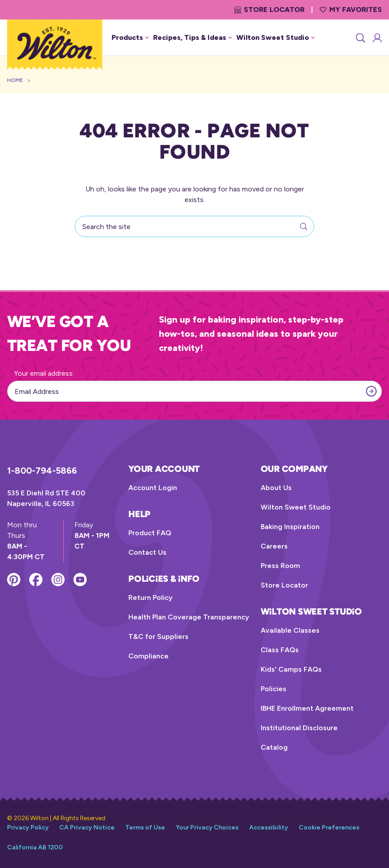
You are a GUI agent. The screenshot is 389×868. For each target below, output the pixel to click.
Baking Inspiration (290, 527)
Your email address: (44, 373)
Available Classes (290, 630)
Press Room (280, 566)
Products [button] (130, 37)
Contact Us (147, 552)
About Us (276, 488)
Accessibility (269, 827)
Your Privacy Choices (207, 827)
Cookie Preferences (329, 827)
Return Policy (150, 597)
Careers (274, 546)
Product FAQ (150, 533)
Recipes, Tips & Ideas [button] (193, 37)
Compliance (148, 656)
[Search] (360, 38)
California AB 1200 (35, 847)
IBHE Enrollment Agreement (307, 708)
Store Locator (269, 10)
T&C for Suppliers (158, 636)
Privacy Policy (28, 827)
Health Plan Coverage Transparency (189, 617)
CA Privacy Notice (87, 827)
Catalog (274, 747)
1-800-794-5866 (42, 471)
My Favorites (351, 10)
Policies (273, 689)
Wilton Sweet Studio (296, 507)
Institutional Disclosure (299, 728)
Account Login (153, 488)
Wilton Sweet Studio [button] (275, 37)
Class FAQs (280, 650)
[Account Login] (377, 38)
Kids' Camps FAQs (291, 669)
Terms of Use (145, 827)
